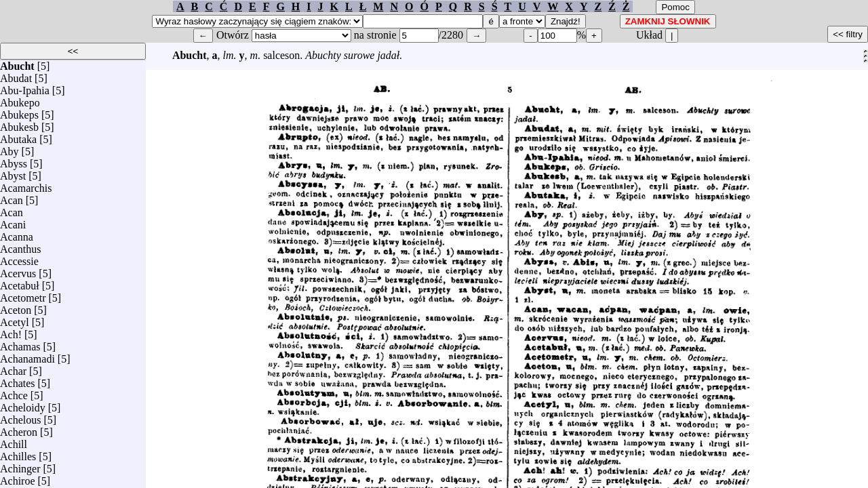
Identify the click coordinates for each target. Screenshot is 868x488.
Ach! (11, 331)
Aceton (16, 307)
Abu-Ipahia (25, 87)
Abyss (14, 160)
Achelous (20, 416)
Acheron (19, 429)
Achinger (20, 465)
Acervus (18, 270)
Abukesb (19, 124)
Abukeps (19, 111)
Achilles (18, 453)
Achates (18, 380)
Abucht (17, 63)
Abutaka (18, 136)
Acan (12, 197)
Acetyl (15, 319)
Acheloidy (23, 404)
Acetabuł (20, 282)
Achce (14, 392)
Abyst (13, 172)
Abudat (16, 75)
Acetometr (23, 294)
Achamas (20, 343)
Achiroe (18, 477)
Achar (13, 368)
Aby (9, 148)
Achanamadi (27, 355)
